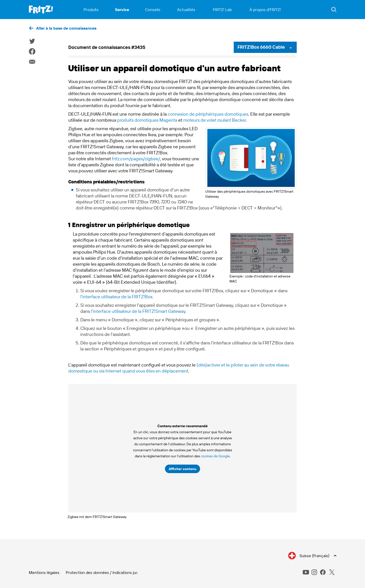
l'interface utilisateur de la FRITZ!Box (116, 297)
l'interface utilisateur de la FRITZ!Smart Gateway (138, 311)
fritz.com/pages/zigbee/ (136, 159)
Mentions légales (44, 572)
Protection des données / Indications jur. (102, 572)
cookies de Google (215, 456)
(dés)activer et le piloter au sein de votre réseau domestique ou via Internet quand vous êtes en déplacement (179, 368)
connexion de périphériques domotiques (208, 114)
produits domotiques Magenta (147, 120)
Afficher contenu (183, 469)
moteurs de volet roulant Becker (215, 120)
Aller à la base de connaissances (66, 28)
